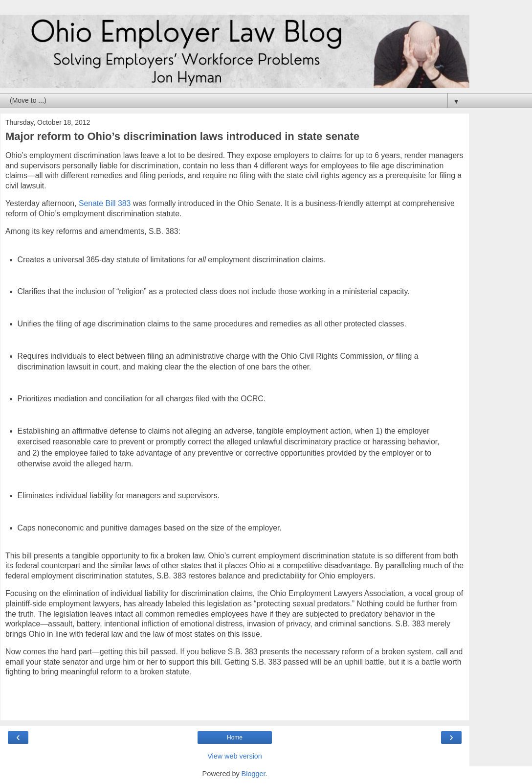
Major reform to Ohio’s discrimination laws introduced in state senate (182, 136)
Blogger (254, 774)
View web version (235, 756)
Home (235, 738)
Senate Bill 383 (105, 203)
